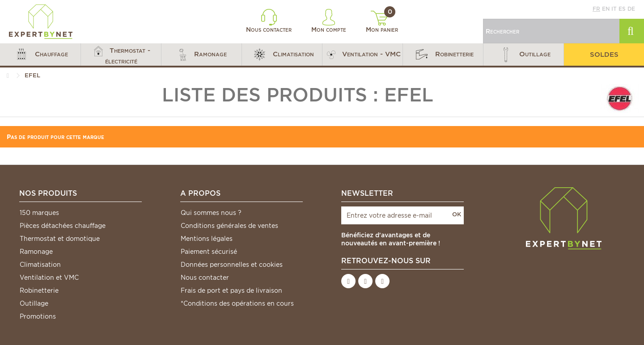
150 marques (39, 213)
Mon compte (329, 21)
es (622, 9)
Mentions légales (207, 239)
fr (596, 9)
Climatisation (40, 265)
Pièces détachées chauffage (63, 226)
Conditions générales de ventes (229, 226)
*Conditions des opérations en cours (237, 303)
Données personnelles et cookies (232, 265)
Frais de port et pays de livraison (231, 290)
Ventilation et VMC (49, 278)
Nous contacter (269, 21)
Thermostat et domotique (60, 239)
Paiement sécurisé (209, 252)
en (606, 9)
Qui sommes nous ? (211, 213)
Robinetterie (39, 290)
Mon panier (382, 22)
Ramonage (36, 252)
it (614, 9)
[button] (40, 55)
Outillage (34, 303)
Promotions (38, 316)
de (631, 9)
